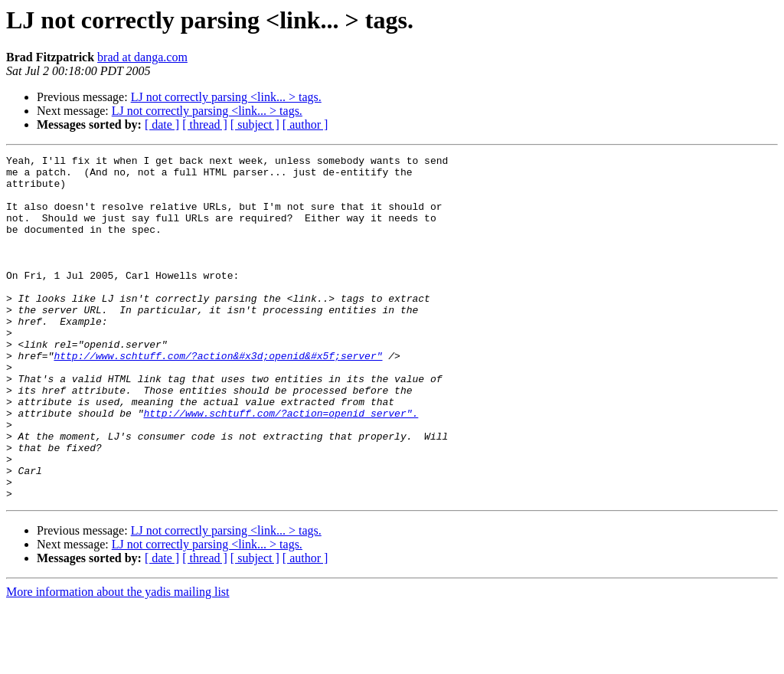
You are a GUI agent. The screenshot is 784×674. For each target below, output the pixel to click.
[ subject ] (255, 124)
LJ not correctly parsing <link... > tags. (226, 97)
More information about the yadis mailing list (118, 661)
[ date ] (162, 124)
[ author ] (305, 124)
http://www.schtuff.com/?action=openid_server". (281, 466)
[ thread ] (205, 124)
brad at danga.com (142, 57)
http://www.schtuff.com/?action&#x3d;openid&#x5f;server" (218, 397)
